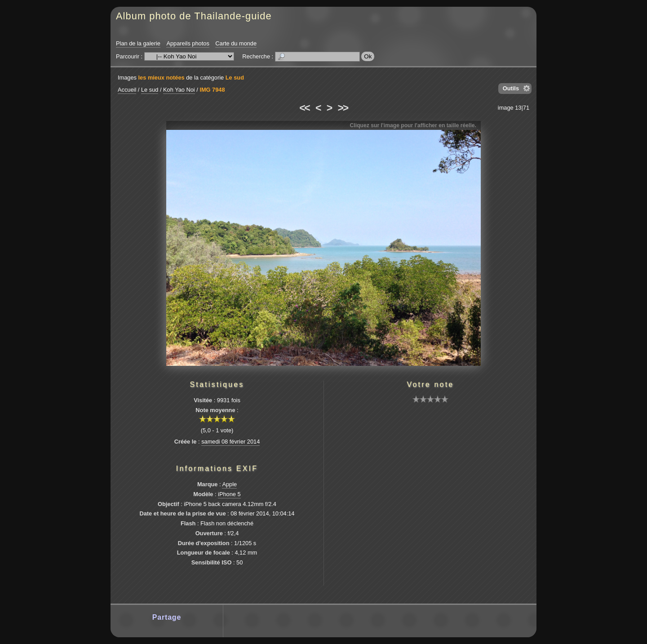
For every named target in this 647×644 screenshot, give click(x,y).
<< (304, 108)
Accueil (127, 90)
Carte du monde (236, 43)
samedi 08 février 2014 (230, 442)
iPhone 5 (229, 494)
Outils (511, 88)
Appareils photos (188, 43)
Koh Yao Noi (179, 90)
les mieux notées (162, 78)
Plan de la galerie (138, 43)
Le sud (235, 78)
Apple (229, 484)
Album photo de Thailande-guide (194, 16)
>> (343, 108)
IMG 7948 (212, 90)
